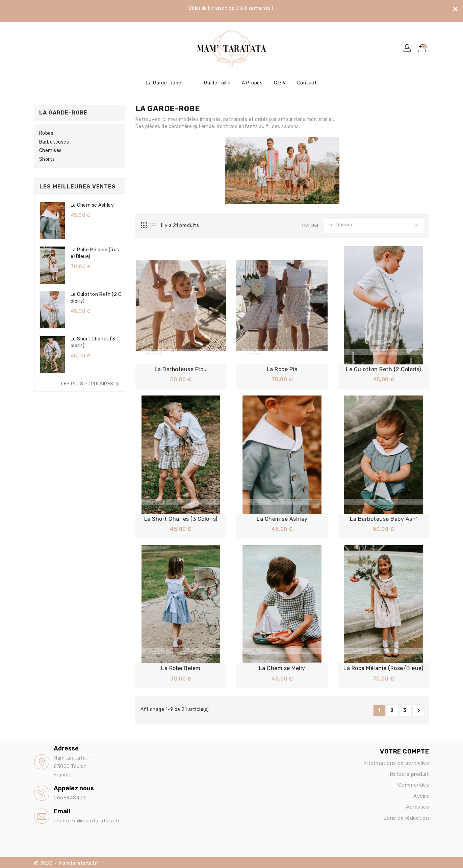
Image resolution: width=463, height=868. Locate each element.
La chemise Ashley (92, 205)
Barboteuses (54, 142)
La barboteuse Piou (181, 369)
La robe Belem (181, 668)
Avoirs (421, 796)
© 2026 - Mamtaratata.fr (66, 863)
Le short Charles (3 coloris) (181, 519)
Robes (46, 133)
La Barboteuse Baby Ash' (383, 519)
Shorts (47, 159)
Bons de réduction (406, 818)
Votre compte (404, 751)
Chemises (50, 150)
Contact (307, 83)
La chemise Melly (282, 668)
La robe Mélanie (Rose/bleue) (383, 668)
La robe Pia (282, 369)
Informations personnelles (396, 763)
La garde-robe (164, 83)
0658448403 (70, 797)
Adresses (417, 807)
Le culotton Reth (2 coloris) (383, 369)
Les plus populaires (91, 384)
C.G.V (280, 83)
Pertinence (374, 225)
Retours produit (409, 774)
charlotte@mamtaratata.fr (87, 820)
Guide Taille (217, 83)
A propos (252, 83)
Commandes (414, 785)
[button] (408, 48)
